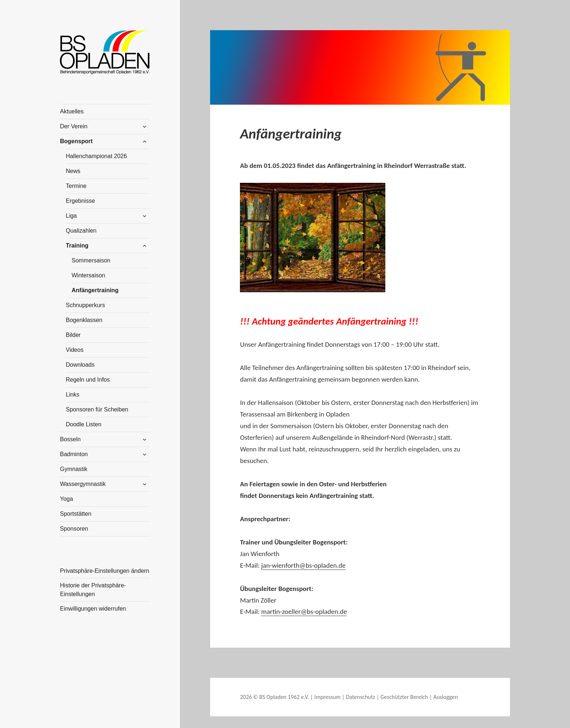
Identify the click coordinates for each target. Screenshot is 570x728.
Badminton (74, 454)
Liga (71, 216)
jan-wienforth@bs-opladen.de (303, 565)
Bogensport (76, 141)
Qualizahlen (81, 231)
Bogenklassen (84, 320)
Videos (75, 350)
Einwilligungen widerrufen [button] (93, 609)
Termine (76, 186)
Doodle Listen (84, 424)
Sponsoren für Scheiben (97, 409)
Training (77, 246)
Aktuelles (72, 111)
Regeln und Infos (88, 380)
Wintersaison (88, 275)
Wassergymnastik (83, 484)
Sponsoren (74, 529)
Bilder (73, 335)
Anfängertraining (95, 290)
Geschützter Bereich (404, 697)
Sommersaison (91, 260)
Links (73, 395)
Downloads (80, 365)
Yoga (67, 499)
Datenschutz (360, 697)
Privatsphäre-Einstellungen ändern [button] (105, 571)
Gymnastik (74, 469)
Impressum (328, 697)
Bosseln (70, 439)
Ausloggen (445, 697)
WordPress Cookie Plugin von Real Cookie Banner (81, 722)
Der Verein (74, 126)
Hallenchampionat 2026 (96, 156)
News (73, 171)
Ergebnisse (80, 201)
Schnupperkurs (85, 305)
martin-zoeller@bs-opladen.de (304, 612)
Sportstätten (76, 514)
